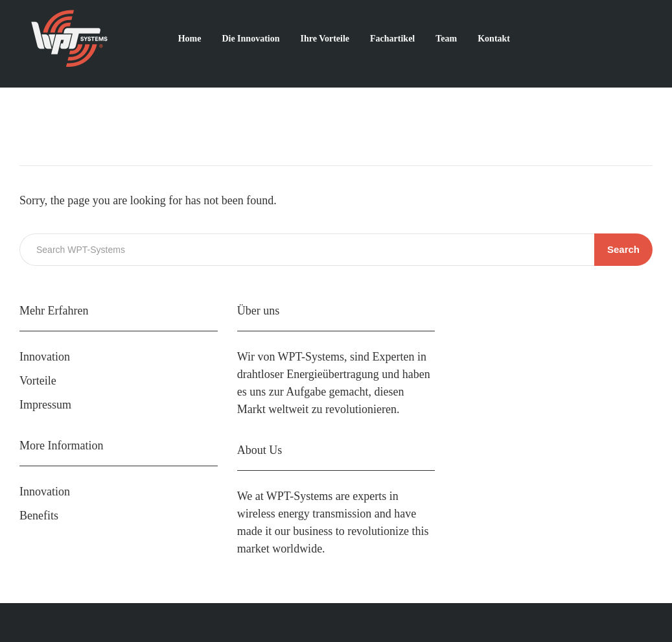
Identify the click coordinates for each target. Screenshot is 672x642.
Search (623, 249)
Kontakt (494, 39)
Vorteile (38, 381)
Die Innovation (250, 39)
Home (190, 39)
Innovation (45, 357)
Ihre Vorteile (325, 39)
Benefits (39, 516)
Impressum (45, 405)
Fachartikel (392, 39)
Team (446, 39)
